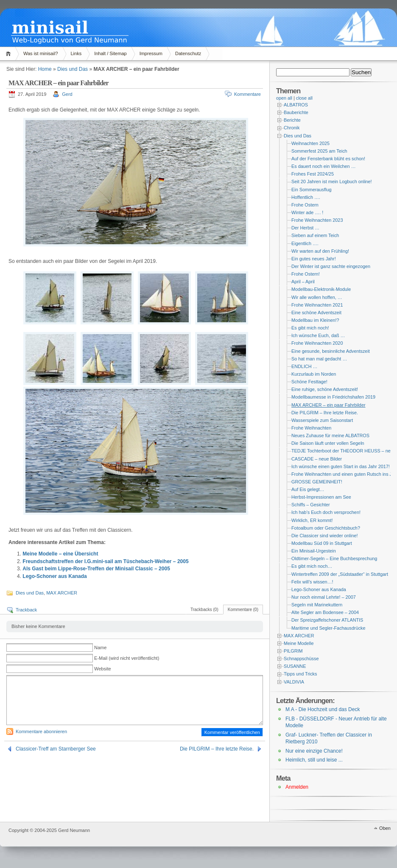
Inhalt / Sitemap (110, 53)
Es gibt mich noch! (310, 328)
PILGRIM (293, 651)
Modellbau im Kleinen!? (315, 320)
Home (10, 54)
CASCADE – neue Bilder (317, 459)
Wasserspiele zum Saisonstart (322, 420)
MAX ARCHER (62, 593)
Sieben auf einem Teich (315, 235)
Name (100, 648)
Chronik (292, 128)
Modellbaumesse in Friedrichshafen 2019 (333, 397)
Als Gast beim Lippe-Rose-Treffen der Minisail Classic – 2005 (96, 569)
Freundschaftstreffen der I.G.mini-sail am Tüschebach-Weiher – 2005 (105, 561)
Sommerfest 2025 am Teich (319, 151)
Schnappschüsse (301, 659)
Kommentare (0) (243, 610)
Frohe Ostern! (306, 274)
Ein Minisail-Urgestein (314, 551)
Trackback (26, 610)
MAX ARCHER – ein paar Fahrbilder (329, 405)
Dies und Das (73, 69)
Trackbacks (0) (204, 610)
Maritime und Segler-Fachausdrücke (329, 628)
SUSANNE (295, 666)
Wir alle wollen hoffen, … (317, 297)
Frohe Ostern (305, 205)
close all (304, 98)
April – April (303, 282)
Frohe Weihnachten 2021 (317, 305)
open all (284, 98)
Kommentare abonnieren (41, 731)
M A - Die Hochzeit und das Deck (323, 709)
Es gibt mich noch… (312, 566)
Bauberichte (296, 112)
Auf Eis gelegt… (308, 489)
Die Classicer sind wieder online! (324, 536)
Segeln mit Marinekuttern (317, 605)
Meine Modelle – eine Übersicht (60, 554)
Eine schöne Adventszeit (316, 313)
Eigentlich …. (305, 243)
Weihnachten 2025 (310, 143)
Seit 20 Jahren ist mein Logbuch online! (332, 181)
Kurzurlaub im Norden (314, 374)
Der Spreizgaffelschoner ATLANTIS (327, 620)
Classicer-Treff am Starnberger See (56, 749)
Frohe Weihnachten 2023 (317, 220)
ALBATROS (296, 105)
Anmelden (297, 787)
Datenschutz (188, 53)
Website (103, 669)
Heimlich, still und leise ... (314, 760)
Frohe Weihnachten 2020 (317, 343)
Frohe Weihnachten (311, 428)
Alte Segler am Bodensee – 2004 (325, 612)
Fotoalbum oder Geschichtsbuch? (326, 528)
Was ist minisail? (41, 53)
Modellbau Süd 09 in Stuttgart (322, 543)
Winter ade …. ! (307, 212)
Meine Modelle (299, 643)
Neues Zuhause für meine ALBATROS (330, 435)
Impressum (151, 53)
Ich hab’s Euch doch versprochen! (326, 512)
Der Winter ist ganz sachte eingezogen (331, 266)
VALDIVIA (294, 682)
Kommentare (247, 94)
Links (76, 53)
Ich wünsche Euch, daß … (318, 335)
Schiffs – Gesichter (311, 505)
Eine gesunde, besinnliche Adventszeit (331, 351)
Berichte (292, 120)
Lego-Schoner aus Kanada (55, 576)
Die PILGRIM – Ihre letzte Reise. (217, 749)
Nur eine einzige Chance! (314, 751)
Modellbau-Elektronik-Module (321, 289)
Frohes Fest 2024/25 (313, 174)
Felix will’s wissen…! (312, 582)
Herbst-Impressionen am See (321, 497)
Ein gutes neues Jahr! (314, 259)
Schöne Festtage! (309, 382)
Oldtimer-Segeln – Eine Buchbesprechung (334, 558)
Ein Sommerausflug (312, 190)
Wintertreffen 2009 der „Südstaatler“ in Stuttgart (340, 574)
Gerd (67, 94)
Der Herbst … (305, 228)
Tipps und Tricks (300, 674)
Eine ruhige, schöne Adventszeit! (325, 389)
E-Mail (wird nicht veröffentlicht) (127, 658)
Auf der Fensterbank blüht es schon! (328, 159)
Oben (385, 828)
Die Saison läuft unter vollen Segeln (328, 443)
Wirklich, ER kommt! (312, 520)
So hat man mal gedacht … (319, 359)
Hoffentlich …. (306, 197)
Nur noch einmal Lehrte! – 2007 (324, 597)
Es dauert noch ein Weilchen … (323, 166)
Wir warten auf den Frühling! (320, 251)
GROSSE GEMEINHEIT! (317, 482)
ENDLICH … (304, 366)
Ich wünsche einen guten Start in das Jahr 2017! (341, 466)
